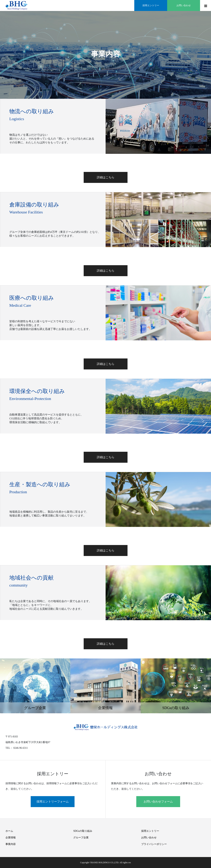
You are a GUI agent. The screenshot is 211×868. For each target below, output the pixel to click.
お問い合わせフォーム (158, 802)
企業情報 (11, 838)
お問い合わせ (149, 838)
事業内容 (11, 844)
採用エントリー (150, 831)
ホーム (9, 831)
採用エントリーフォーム (53, 802)
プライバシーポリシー (154, 844)
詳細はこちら (106, 177)
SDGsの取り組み (83, 831)
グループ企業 (81, 838)
